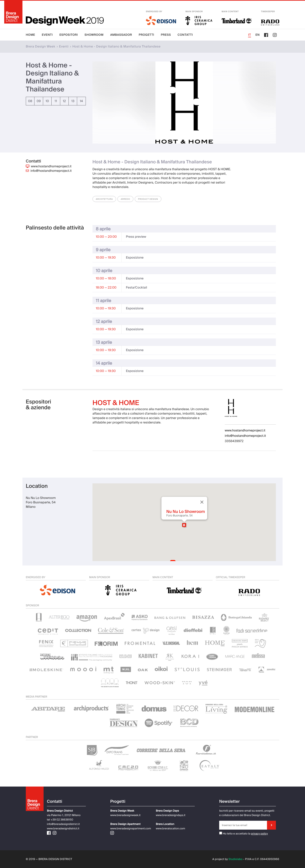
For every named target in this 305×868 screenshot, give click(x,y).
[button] (184, 525)
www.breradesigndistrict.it (63, 828)
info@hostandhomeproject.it (51, 171)
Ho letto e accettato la (235, 833)
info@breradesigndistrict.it (63, 824)
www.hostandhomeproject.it (51, 166)
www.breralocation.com (171, 828)
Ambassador (121, 35)
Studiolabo (236, 859)
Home (30, 35)
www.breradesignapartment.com (131, 828)
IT (250, 35)
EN (258, 35)
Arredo (125, 199)
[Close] (202, 502)
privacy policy (259, 834)
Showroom (94, 35)
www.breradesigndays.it (171, 815)
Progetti (146, 35)
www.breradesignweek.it (125, 815)
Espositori (69, 35)
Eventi (47, 35)
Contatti (185, 35)
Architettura (104, 199)
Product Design (148, 199)
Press (166, 35)
